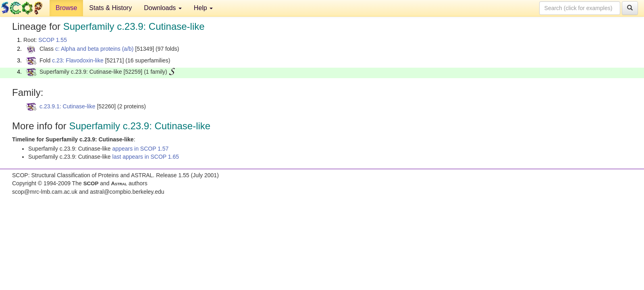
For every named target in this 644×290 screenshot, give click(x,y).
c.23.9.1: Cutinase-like (68, 106)
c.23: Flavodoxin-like (78, 60)
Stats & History (110, 8)
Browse (66, 8)
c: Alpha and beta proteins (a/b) (95, 49)
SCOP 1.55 (53, 40)
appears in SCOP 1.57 (141, 149)
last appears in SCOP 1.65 (146, 157)
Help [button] (203, 8)
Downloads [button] (163, 8)
